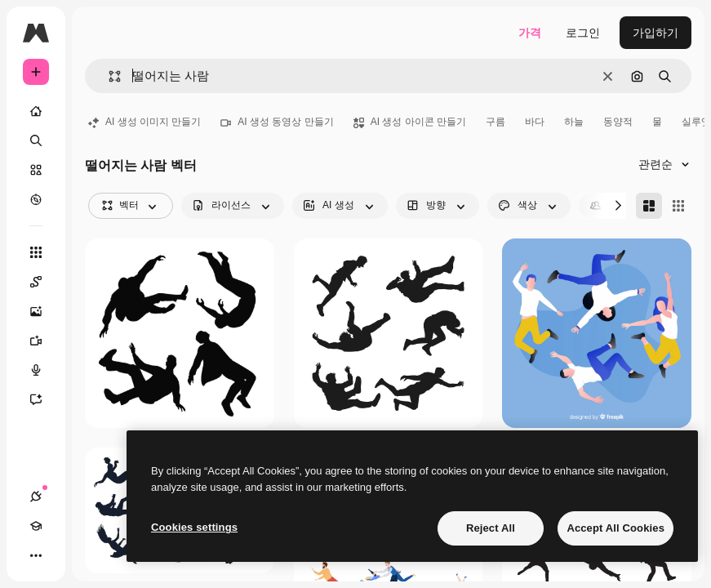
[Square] (678, 206)
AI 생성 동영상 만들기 (277, 122)
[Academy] (36, 526)
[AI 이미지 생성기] (36, 311)
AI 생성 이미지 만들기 (144, 122)
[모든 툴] (36, 252)
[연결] (36, 497)
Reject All (491, 528)
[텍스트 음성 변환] (36, 370)
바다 (535, 122)
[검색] (36, 140)
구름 (495, 122)
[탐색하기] (36, 199)
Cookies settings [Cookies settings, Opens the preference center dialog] (194, 527)
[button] (108, 76)
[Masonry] (649, 206)
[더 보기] (36, 555)
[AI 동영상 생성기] (36, 341)
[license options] (233, 206)
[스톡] (36, 170)
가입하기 (655, 33)
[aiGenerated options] (340, 206)
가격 (530, 33)
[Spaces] (36, 282)
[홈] (36, 111)
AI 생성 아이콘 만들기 (410, 122)
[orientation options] (438, 206)
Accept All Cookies (615, 528)
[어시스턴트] (36, 399)
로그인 (583, 33)
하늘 (574, 122)
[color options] (529, 206)
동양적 (618, 122)
